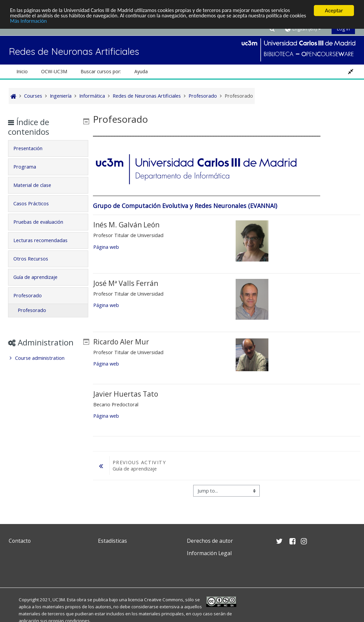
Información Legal (209, 553)
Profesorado (33, 295)
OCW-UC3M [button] (54, 71)
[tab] (48, 148)
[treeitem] (48, 368)
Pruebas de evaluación (43, 222)
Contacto (20, 541)
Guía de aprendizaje (40, 277)
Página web (106, 247)
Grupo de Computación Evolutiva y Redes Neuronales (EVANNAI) (185, 206)
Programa (30, 167)
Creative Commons (164, 600)
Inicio (22, 71)
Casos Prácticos (36, 203)
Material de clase (37, 185)
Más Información (48, 22)
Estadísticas (112, 541)
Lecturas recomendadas (45, 240)
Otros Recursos (36, 259)
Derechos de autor (210, 541)
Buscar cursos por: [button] (101, 71)
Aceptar (334, 11)
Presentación (33, 148)
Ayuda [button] (141, 71)
